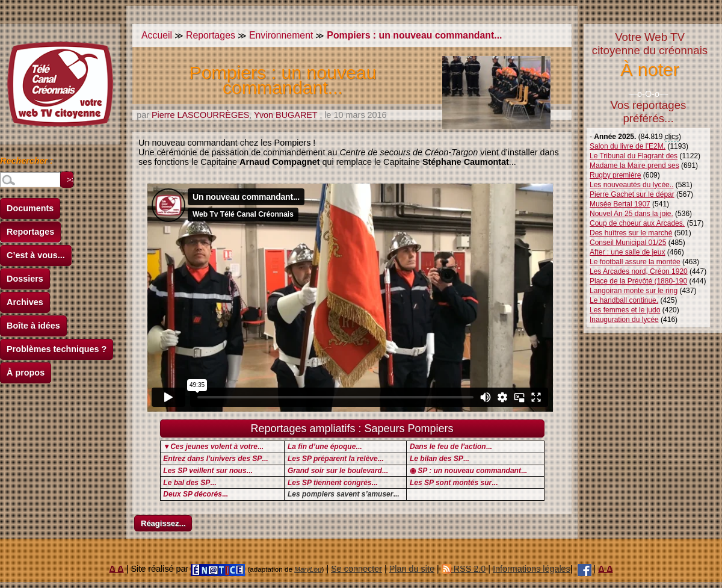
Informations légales (532, 569)
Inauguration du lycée (624, 320)
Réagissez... (163, 523)
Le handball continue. (624, 300)
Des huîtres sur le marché (631, 233)
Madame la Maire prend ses (634, 166)
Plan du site (412, 569)
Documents (30, 208)
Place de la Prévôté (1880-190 (638, 281)
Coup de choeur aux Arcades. (637, 223)
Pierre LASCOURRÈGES (200, 115)
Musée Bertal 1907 (620, 204)
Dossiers (25, 279)
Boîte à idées (33, 326)
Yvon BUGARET (285, 115)
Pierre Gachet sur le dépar (632, 194)
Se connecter (356, 569)
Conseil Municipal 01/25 (628, 243)
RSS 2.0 (464, 569)
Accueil (157, 35)
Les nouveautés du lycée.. (631, 185)
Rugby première (615, 175)
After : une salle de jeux (627, 252)
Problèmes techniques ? (57, 349)
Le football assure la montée (635, 262)
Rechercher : (26, 162)
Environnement (281, 35)
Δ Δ (117, 569)
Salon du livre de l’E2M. (628, 146)
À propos (26, 373)
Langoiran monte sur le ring (634, 291)
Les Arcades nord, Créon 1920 (639, 271)
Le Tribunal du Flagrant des (634, 156)
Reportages (30, 232)
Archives (25, 302)
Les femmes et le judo (625, 310)
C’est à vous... (36, 255)
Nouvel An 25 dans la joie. (631, 214)
